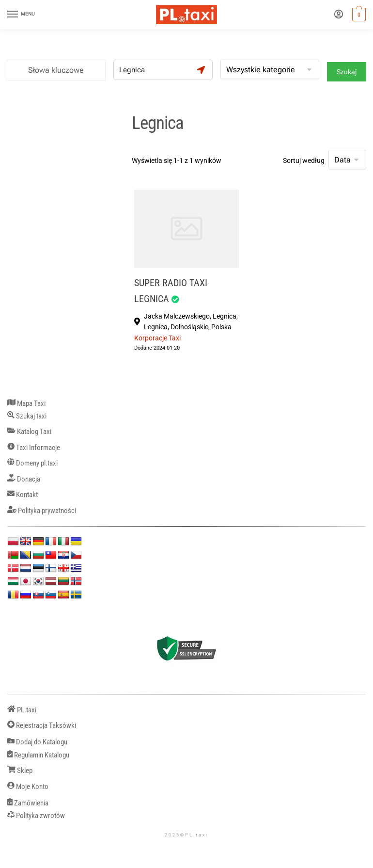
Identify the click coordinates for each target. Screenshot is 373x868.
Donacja (24, 479)
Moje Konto (28, 787)
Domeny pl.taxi (32, 463)
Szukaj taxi (27, 416)
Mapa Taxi (26, 404)
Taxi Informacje (34, 448)
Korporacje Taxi (157, 338)
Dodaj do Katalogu (37, 742)
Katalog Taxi (29, 432)
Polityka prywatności (42, 511)
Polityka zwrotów (36, 816)
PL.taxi (22, 710)
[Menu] (22, 15)
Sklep (20, 771)
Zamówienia (28, 803)
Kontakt (23, 495)
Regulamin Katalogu (38, 755)
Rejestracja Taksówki (42, 726)
